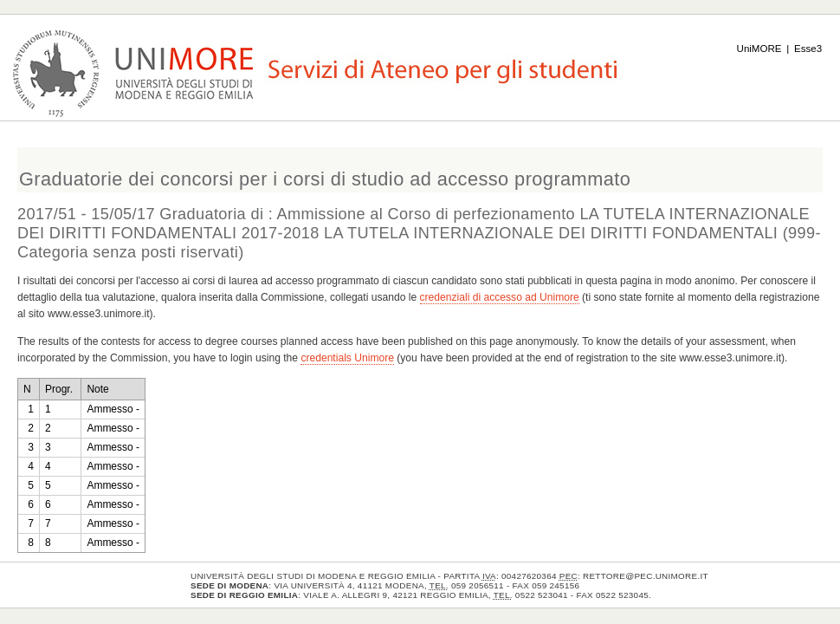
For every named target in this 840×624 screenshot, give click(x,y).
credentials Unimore (347, 358)
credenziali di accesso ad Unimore (500, 297)
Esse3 (808, 49)
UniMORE (759, 49)
